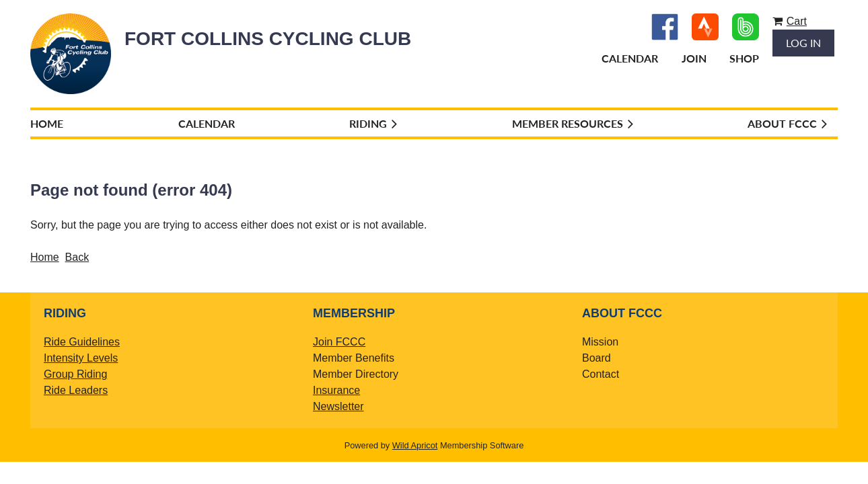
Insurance (336, 390)
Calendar (630, 58)
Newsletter (338, 406)
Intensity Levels (81, 358)
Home (45, 257)
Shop (744, 58)
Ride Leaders (76, 390)
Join (694, 58)
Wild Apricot (415, 445)
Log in (803, 43)
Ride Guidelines (82, 342)
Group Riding (75, 374)
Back (77, 257)
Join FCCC (339, 342)
